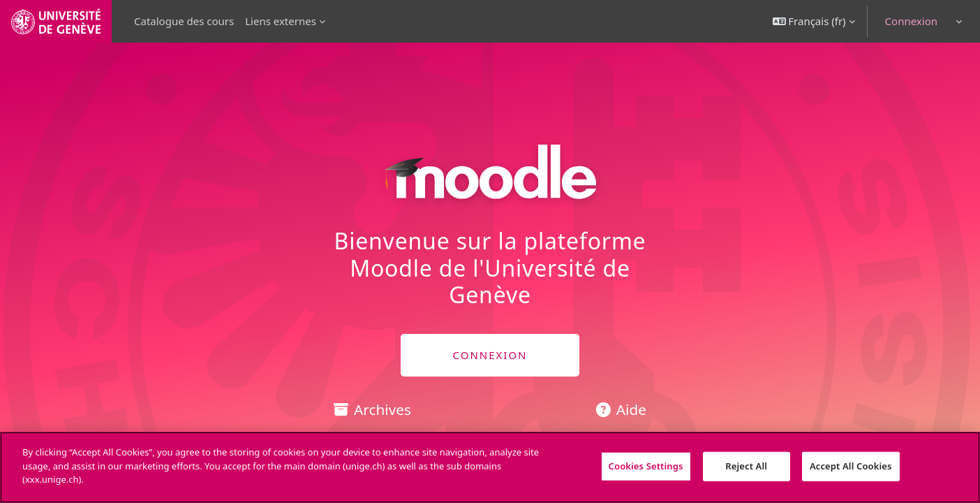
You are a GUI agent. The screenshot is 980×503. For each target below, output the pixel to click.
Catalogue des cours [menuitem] (184, 21)
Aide (621, 409)
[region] (490, 467)
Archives (372, 409)
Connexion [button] (911, 21)
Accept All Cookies (851, 466)
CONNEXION (490, 355)
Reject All (746, 466)
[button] (814, 21)
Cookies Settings (646, 466)
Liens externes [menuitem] (281, 21)
